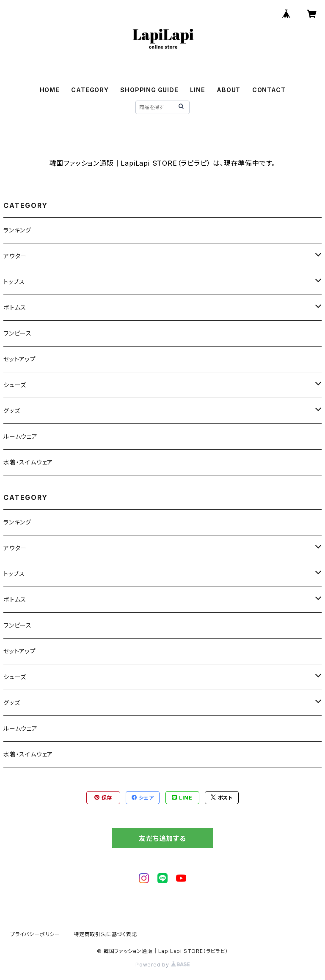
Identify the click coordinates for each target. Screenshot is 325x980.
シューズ (15, 385)
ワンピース (18, 333)
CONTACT (269, 90)
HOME (50, 90)
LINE (197, 90)
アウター (15, 256)
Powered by (162, 965)
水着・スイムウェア (28, 462)
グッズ (12, 411)
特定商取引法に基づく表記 (105, 934)
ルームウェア (21, 436)
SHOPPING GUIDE (149, 90)
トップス (14, 282)
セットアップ (20, 359)
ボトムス (15, 307)
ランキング (17, 230)
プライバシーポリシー (35, 934)
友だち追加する (162, 838)
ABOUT (229, 90)
